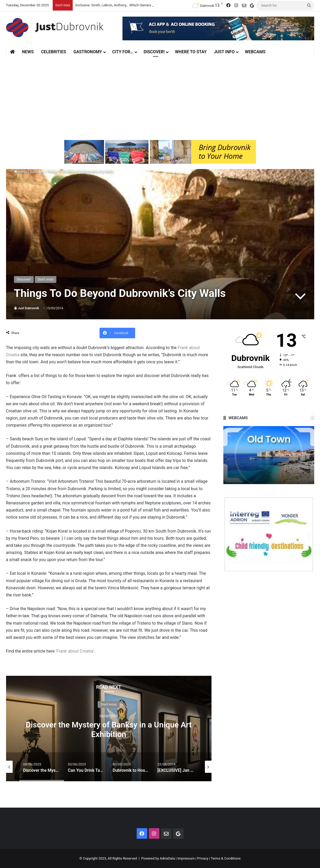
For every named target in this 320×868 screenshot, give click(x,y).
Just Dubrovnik (29, 308)
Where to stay (191, 52)
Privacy (203, 858)
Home (21, 172)
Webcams (255, 52)
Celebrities (54, 52)
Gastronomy (88, 52)
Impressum (186, 858)
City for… (123, 52)
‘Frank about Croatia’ (75, 651)
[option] (109, 729)
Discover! (154, 52)
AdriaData (167, 858)
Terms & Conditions (226, 858)
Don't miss (46, 279)
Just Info (224, 52)
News (28, 52)
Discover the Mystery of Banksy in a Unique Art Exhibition (109, 729)
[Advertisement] (160, 95)
